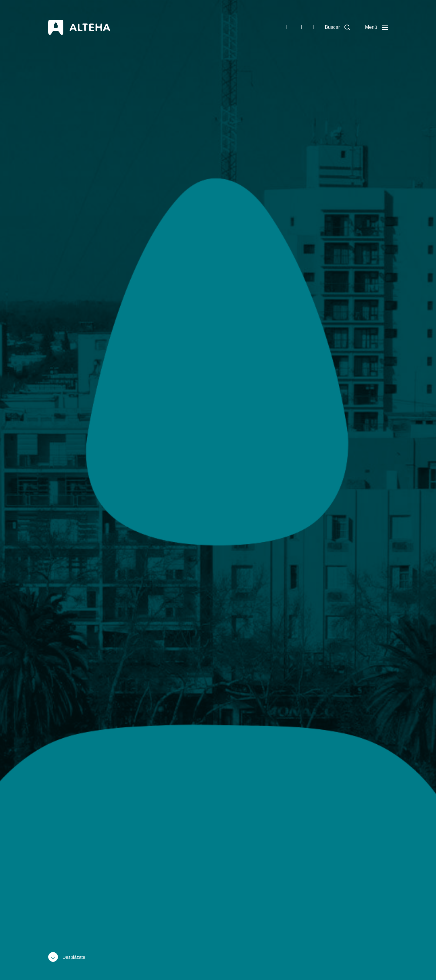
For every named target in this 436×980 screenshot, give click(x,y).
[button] (337, 27)
